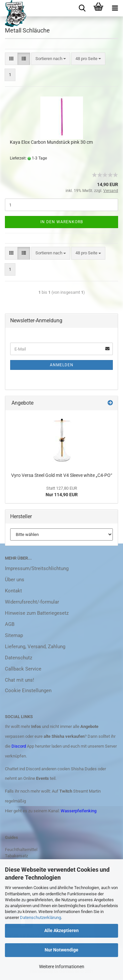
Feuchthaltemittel (21, 850)
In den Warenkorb (62, 222)
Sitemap (14, 635)
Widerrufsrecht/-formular (32, 602)
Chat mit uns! (20, 680)
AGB (10, 624)
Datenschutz (19, 658)
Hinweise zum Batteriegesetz (37, 613)
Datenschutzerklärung (41, 917)
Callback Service (23, 669)
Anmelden (62, 365)
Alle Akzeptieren (61, 930)
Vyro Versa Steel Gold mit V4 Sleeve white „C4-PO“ (62, 475)
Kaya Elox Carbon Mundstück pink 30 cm (51, 142)
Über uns (15, 580)
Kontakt (13, 591)
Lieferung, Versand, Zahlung (35, 647)
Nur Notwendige (61, 950)
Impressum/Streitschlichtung (37, 568)
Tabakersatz (16, 856)
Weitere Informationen (62, 967)
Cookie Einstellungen (28, 691)
